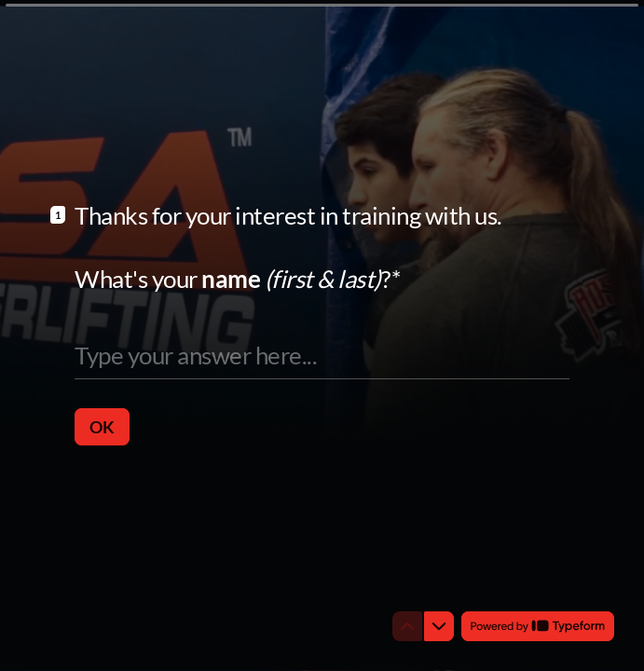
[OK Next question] (102, 426)
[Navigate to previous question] (407, 626)
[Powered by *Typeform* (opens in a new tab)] (538, 626)
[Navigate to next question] (439, 626)
